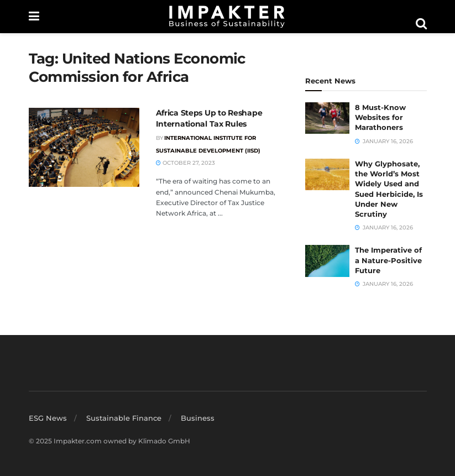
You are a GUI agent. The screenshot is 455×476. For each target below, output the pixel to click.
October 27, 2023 (185, 163)
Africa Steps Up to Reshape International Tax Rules (209, 118)
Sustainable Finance (124, 418)
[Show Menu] (34, 17)
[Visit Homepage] (227, 17)
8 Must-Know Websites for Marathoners (380, 117)
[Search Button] (421, 24)
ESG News (48, 418)
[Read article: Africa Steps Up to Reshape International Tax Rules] (84, 147)
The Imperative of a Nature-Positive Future (388, 260)
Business (198, 418)
